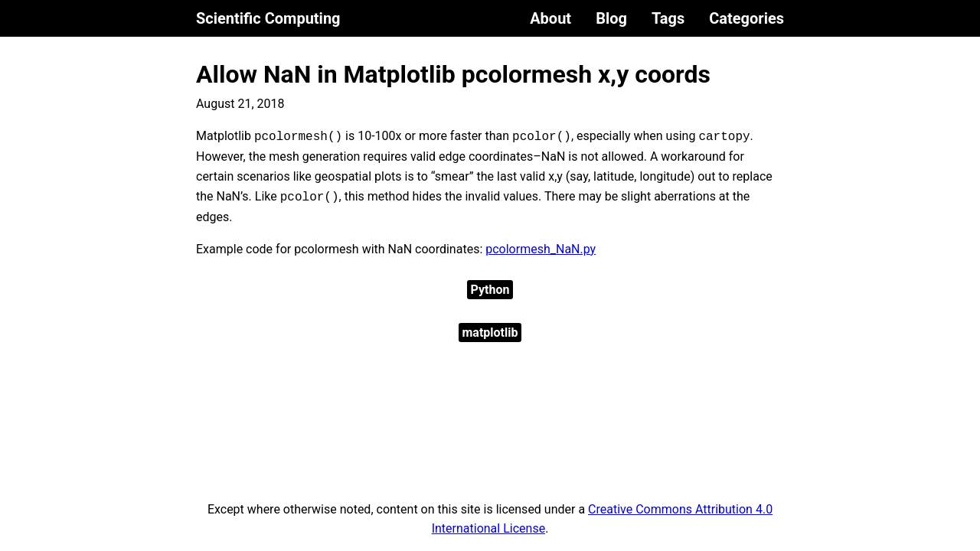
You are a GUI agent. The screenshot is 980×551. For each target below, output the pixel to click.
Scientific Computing (268, 18)
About (550, 18)
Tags (668, 18)
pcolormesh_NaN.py (541, 249)
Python (490, 290)
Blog (611, 18)
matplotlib (490, 333)
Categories (746, 18)
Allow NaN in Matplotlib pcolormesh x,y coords (453, 74)
